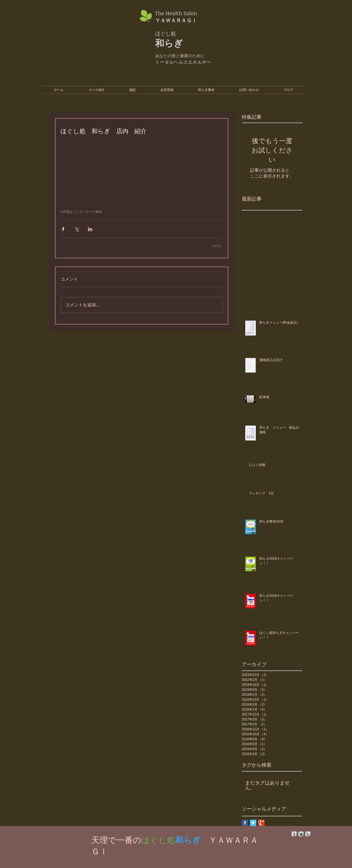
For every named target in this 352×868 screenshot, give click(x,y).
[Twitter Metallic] (301, 834)
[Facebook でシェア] (63, 229)
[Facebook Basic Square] (245, 823)
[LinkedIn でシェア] (90, 229)
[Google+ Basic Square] (261, 823)
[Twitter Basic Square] (253, 823)
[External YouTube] (255, 40)
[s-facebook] (294, 834)
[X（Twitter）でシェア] (77, 229)
